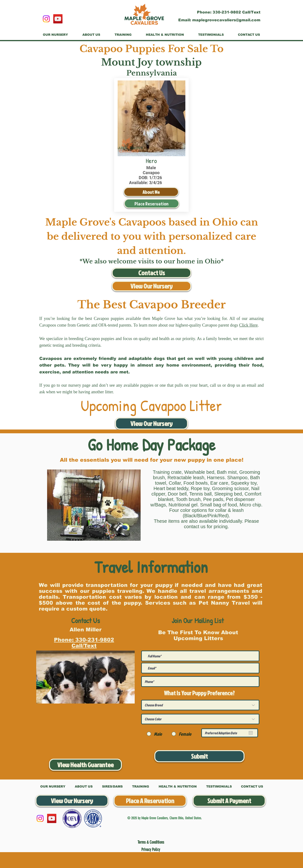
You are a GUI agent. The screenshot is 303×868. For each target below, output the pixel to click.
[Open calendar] (251, 733)
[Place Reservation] (152, 204)
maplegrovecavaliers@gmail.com (226, 20)
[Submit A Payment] (229, 801)
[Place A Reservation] (150, 801)
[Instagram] (46, 19)
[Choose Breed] (200, 705)
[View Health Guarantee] (85, 765)
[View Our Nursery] (151, 286)
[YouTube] (58, 19)
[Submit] (199, 756)
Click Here (248, 325)
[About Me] (151, 192)
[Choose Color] (200, 719)
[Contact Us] (151, 273)
